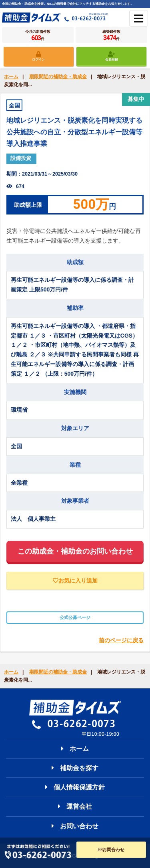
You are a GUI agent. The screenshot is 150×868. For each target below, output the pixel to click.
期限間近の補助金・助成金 (58, 77)
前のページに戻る (121, 640)
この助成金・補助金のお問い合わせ (75, 551)
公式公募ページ (75, 617)
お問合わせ (111, 850)
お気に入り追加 (75, 581)
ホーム (11, 77)
